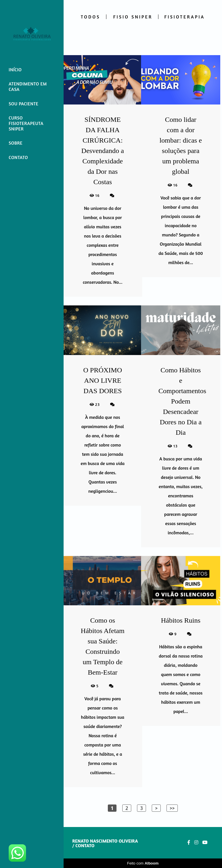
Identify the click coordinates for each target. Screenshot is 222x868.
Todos (90, 17)
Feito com (143, 863)
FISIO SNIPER (133, 17)
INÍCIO (15, 70)
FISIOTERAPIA (184, 17)
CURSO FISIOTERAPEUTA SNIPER (26, 123)
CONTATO (18, 157)
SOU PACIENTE (24, 104)
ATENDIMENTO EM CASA (28, 86)
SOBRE (16, 143)
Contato (85, 845)
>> (172, 808)
